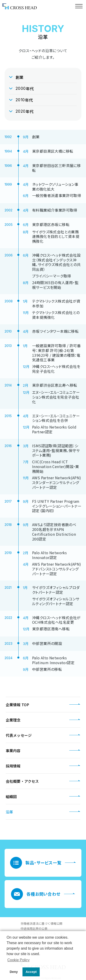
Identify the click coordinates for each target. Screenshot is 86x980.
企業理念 (13, 720)
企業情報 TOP (17, 705)
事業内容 (13, 751)
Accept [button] (31, 972)
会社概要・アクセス (22, 781)
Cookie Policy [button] (18, 960)
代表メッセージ (19, 735)
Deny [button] (14, 972)
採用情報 (13, 766)
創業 (20, 77)
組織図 (11, 796)
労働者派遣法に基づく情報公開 (42, 923)
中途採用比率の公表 (34, 928)
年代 (25, 89)
